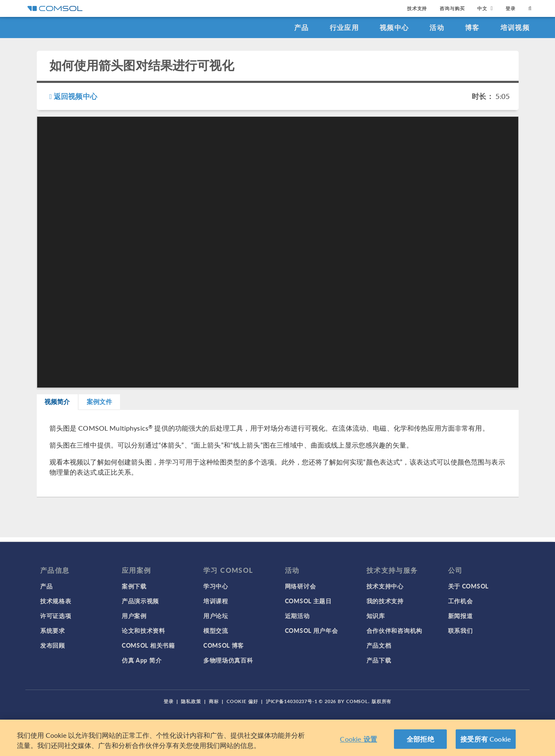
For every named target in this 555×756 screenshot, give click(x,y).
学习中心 (216, 586)
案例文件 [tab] (122, 404)
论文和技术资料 (144, 630)
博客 (472, 27)
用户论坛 (216, 616)
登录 (511, 8)
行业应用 (344, 27)
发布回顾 (53, 645)
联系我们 (461, 630)
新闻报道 (461, 616)
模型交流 (216, 630)
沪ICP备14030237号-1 (292, 701)
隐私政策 (191, 701)
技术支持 (417, 8)
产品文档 (379, 645)
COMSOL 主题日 (308, 601)
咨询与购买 (452, 8)
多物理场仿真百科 (228, 660)
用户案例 (134, 616)
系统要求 (53, 630)
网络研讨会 (301, 586)
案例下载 (134, 586)
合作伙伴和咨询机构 (394, 630)
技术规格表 (56, 601)
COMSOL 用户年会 (312, 630)
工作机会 (461, 601)
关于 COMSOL (468, 586)
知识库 (376, 616)
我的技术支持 (385, 601)
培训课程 (216, 601)
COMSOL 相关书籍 (148, 645)
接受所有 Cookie (486, 739)
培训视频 (515, 27)
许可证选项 (56, 616)
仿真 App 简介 (142, 660)
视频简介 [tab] (65, 404)
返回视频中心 (73, 96)
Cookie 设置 (358, 739)
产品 (302, 27)
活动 (437, 27)
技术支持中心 (385, 586)
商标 (214, 701)
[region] (277, 738)
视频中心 (394, 27)
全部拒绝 (420, 739)
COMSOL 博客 (224, 645)
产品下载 (379, 660)
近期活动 (297, 616)
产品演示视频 (140, 601)
